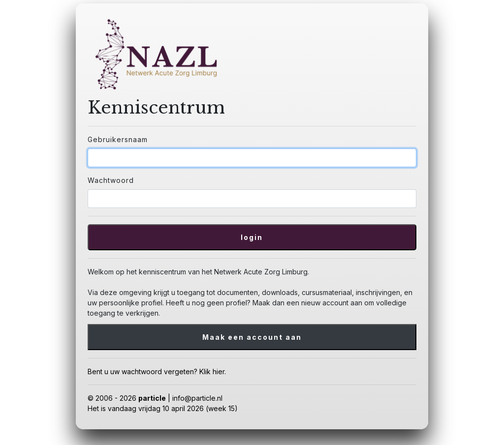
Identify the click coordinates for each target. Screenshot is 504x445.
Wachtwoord (111, 180)
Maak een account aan (252, 337)
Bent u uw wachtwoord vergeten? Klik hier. (157, 371)
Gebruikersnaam (118, 139)
